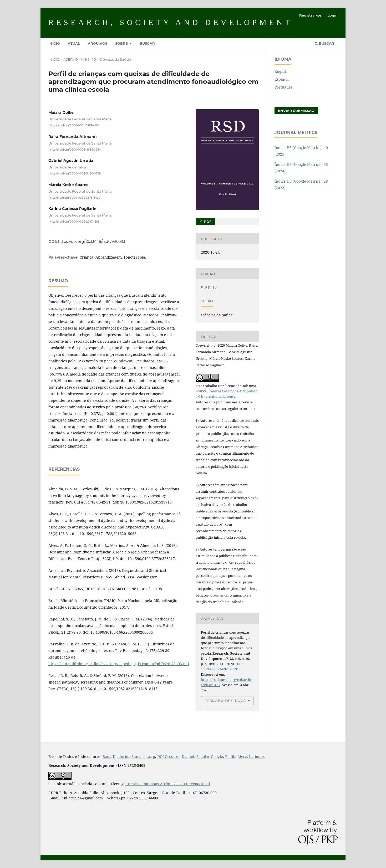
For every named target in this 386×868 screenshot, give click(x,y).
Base (107, 756)
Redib (230, 756)
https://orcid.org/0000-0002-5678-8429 (74, 197)
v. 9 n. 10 (88, 59)
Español (281, 79)
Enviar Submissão (296, 111)
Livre (242, 756)
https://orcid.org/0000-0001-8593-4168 (74, 125)
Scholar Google (210, 756)
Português (283, 87)
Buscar (147, 43)
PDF (207, 222)
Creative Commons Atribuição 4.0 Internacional (168, 784)
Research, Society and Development (170, 22)
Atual (74, 43)
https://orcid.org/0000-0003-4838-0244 (75, 149)
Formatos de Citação (225, 701)
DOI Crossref (168, 756)
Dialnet (188, 756)
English (281, 71)
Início (54, 43)
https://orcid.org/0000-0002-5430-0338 (75, 174)
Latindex (257, 756)
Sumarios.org (143, 756)
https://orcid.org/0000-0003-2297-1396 (74, 222)
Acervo (70, 59)
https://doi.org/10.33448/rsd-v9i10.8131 (92, 242)
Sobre (122, 43)
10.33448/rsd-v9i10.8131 (220, 669)
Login (332, 15)
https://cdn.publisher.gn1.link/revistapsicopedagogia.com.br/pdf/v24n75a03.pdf (119, 664)
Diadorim (121, 756)
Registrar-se (310, 15)
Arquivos (98, 43)
